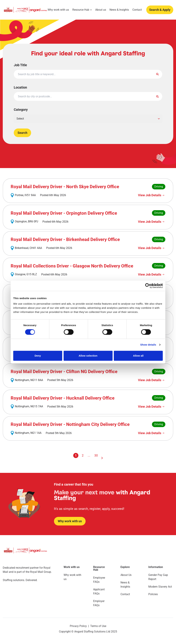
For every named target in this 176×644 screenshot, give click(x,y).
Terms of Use (98, 626)
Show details (148, 345)
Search (22, 133)
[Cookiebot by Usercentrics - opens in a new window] (148, 286)
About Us (126, 575)
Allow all (138, 356)
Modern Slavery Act (160, 587)
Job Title (20, 65)
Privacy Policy (78, 626)
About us (101, 10)
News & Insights (119, 10)
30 (96, 455)
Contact (137, 10)
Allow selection (88, 356)
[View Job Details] (152, 195)
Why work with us (58, 10)
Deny (38, 356)
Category (21, 110)
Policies (153, 594)
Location (20, 87)
